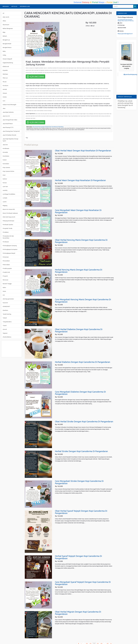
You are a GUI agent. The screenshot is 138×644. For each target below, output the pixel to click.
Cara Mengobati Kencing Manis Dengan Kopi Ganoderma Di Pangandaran (83, 301)
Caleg (4, 55)
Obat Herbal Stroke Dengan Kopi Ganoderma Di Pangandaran (84, 422)
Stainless (5, 310)
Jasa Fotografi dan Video (10, 120)
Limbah (5, 198)
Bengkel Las (6, 40)
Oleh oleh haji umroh (9, 217)
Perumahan (6, 261)
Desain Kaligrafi (7, 59)
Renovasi (5, 280)
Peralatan (6, 232)
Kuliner (5, 179)
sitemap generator (8, 299)
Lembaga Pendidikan (9, 194)
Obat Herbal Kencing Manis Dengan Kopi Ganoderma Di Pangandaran (81, 241)
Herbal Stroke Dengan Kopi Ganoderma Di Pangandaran (81, 451)
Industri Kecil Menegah (9, 105)
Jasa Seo (5, 145)
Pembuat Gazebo (8, 225)
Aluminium (6, 25)
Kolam (5, 160)
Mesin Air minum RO (9, 209)
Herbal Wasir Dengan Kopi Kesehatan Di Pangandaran (80, 180)
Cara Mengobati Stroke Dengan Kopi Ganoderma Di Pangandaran (79, 482)
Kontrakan (6, 164)
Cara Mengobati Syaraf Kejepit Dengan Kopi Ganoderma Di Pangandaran (83, 583)
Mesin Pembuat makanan (10, 213)
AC (4, 13)
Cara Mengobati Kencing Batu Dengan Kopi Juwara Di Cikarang (126, 20)
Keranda (5, 152)
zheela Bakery (7, 337)
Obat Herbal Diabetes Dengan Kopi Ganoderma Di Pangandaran (79, 330)
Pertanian (6, 257)
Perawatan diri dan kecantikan (8, 237)
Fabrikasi (5, 74)
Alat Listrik (6, 17)
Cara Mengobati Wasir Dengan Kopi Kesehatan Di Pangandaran (78, 211)
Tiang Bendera (7, 322)
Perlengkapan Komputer (10, 249)
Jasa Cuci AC (6, 116)
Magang (5, 206)
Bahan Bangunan (8, 28)
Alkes (4, 21)
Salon (4, 287)
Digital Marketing (8, 63)
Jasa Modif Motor (8, 124)
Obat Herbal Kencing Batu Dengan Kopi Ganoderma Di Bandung (48, 127)
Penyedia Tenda (7, 228)
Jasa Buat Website (8, 112)
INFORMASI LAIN (25, 6)
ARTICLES (14, 6)
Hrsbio (5, 97)
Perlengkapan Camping (10, 246)
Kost (4, 175)
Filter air (5, 78)
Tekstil (5, 318)
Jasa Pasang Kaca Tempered (11, 131)
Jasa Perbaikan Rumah (9, 135)
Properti (5, 276)
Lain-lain (5, 186)
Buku (4, 51)
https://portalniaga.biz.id (125, 34)
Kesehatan (6, 156)
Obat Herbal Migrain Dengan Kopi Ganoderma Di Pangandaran (78, 613)
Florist (5, 82)
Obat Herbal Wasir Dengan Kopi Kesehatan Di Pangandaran (83, 151)
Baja (4, 32)
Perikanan (6, 242)
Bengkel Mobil (7, 44)
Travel (5, 326)
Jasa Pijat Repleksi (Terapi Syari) (10, 140)
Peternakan (6, 265)
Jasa (4, 108)
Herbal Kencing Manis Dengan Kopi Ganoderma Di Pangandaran (79, 271)
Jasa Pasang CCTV (8, 127)
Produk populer (7, 268)
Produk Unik (6, 272)
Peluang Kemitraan (8, 221)
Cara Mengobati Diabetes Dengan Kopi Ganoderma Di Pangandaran (80, 393)
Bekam (5, 36)
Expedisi (5, 70)
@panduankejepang (130, 74)
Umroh (5, 329)
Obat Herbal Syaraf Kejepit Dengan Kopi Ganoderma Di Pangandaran (81, 512)
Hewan (5, 93)
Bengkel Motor (7, 47)
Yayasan (5, 333)
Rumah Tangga (7, 284)
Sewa (4, 291)
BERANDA (6, 6)
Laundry (5, 190)
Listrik (5, 202)
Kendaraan (6, 148)
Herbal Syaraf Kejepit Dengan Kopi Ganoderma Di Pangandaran (78, 557)
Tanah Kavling (7, 314)
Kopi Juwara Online (8, 171)
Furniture (5, 86)
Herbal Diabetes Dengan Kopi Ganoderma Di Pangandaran (83, 362)
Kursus (5, 183)
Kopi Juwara (6, 167)
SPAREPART (6, 306)
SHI (4, 295)
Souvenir (5, 303)
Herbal (5, 89)
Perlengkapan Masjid (9, 253)
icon (4, 101)
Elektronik (6, 66)
